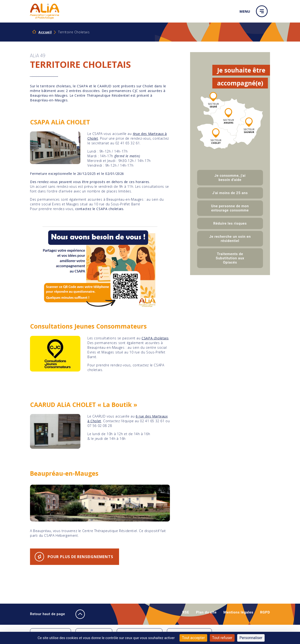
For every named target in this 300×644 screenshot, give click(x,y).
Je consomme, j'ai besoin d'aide (230, 178)
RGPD (265, 612)
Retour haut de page (52, 614)
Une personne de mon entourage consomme (230, 208)
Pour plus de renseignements (80, 557)
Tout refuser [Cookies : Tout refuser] (222, 638)
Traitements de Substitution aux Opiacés (230, 258)
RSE (186, 612)
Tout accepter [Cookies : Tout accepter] (193, 638)
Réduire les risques (230, 223)
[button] (263, 11)
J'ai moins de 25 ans (230, 193)
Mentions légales (238, 612)
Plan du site (206, 612)
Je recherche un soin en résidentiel (230, 239)
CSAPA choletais (155, 338)
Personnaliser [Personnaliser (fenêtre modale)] (251, 638)
